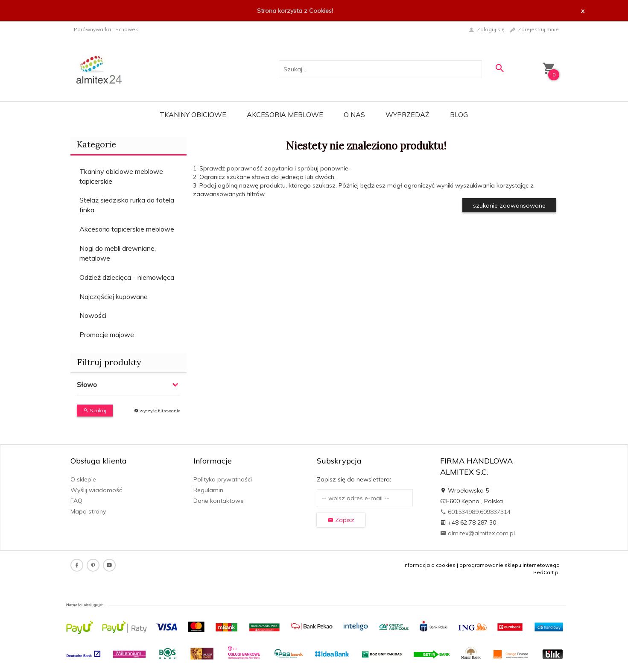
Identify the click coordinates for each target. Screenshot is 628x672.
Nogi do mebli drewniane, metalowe (118, 253)
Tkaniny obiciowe (193, 114)
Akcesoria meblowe (285, 114)
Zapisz (341, 520)
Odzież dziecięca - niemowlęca (127, 277)
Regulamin (208, 490)
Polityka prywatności (223, 479)
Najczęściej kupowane (114, 296)
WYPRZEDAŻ (407, 114)
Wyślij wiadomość (96, 490)
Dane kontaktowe (219, 501)
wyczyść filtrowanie (157, 411)
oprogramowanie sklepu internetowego (510, 565)
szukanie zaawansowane (509, 205)
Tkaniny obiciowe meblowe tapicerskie (121, 176)
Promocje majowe (107, 335)
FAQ (76, 501)
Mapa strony (88, 511)
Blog (459, 114)
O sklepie (83, 479)
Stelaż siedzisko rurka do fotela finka (127, 205)
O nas (354, 114)
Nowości (93, 315)
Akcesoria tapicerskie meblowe (127, 229)
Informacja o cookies (429, 565)
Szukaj (95, 410)
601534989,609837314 (475, 512)
